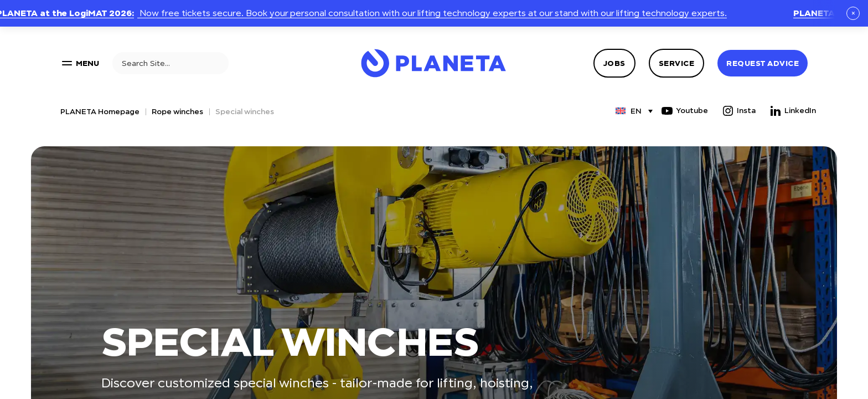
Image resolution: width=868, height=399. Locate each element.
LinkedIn (792, 111)
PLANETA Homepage (100, 111)
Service (677, 63)
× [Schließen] (853, 13)
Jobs (614, 63)
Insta (738, 111)
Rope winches (177, 111)
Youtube (684, 111)
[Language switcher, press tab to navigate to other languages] (629, 111)
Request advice (763, 63)
